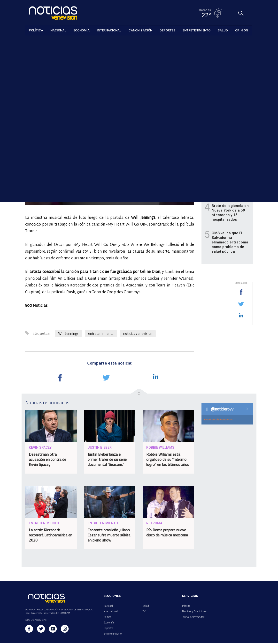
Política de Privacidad (193, 618)
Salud (146, 607)
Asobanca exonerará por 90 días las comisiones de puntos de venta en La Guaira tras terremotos (231, 152)
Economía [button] (81, 30)
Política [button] (36, 30)
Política (107, 618)
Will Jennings (68, 335)
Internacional (111, 613)
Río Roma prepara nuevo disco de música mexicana (167, 534)
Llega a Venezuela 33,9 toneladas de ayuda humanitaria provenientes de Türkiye (228, 184)
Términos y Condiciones (194, 613)
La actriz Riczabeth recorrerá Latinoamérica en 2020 (50, 536)
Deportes (108, 629)
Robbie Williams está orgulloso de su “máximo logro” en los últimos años (168, 461)
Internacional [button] (109, 30)
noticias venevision (138, 335)
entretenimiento (101, 335)
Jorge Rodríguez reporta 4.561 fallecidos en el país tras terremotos (229, 123)
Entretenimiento (37, 41)
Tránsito (186, 607)
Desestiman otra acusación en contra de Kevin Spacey (47, 461)
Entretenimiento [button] (197, 30)
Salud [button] (223, 30)
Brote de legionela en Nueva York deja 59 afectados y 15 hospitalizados (230, 214)
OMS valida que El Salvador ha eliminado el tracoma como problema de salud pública (230, 243)
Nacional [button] (58, 30)
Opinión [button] (242, 30)
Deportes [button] (167, 30)
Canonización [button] (140, 30)
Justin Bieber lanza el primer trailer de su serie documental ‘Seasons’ (107, 461)
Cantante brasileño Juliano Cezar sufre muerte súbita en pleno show (109, 536)
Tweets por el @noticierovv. (218, 421)
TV (144, 613)
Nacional (108, 607)
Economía (109, 624)
